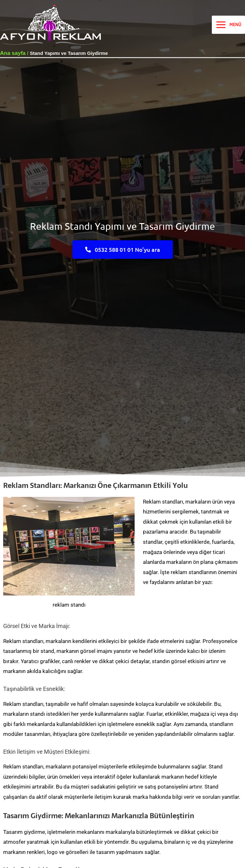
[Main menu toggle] (229, 25)
